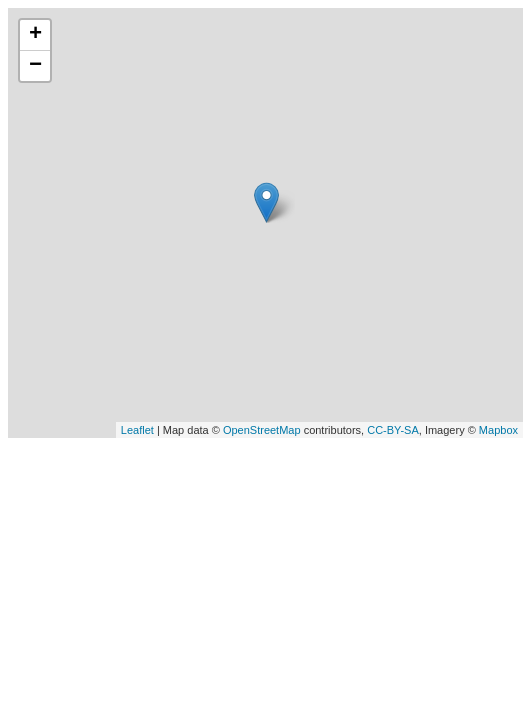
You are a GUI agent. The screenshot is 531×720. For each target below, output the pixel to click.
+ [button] (35, 35)
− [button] (35, 66)
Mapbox (498, 430)
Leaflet (137, 430)
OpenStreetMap (262, 430)
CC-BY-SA (393, 430)
